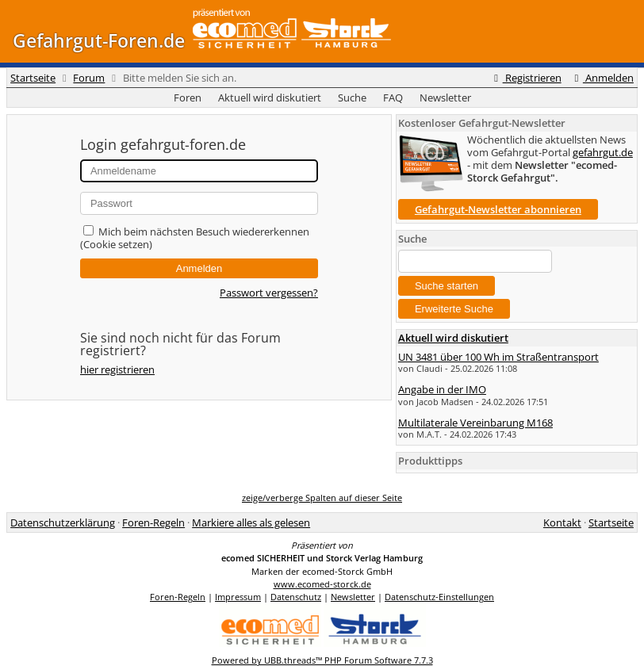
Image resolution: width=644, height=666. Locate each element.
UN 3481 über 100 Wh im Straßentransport (498, 357)
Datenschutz (296, 597)
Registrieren (525, 78)
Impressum (238, 597)
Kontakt (562, 522)
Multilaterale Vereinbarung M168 (475, 423)
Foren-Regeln (153, 522)
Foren (188, 98)
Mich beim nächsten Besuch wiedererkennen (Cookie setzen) (195, 238)
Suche (352, 98)
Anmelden (602, 78)
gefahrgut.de (603, 152)
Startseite (33, 78)
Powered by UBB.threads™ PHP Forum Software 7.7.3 (322, 660)
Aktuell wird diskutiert (270, 98)
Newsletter (445, 98)
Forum (89, 78)
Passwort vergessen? (269, 293)
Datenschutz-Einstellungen (439, 597)
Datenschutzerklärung (63, 522)
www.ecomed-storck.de (322, 584)
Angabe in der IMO (442, 389)
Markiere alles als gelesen (251, 522)
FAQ (393, 98)
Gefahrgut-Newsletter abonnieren (498, 209)
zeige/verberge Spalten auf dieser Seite (322, 498)
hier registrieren (117, 369)
